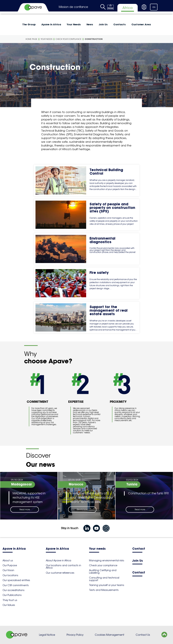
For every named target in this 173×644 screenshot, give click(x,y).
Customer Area (141, 24)
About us (8, 560)
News (90, 24)
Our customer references (60, 573)
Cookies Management (109, 635)
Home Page (31, 39)
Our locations (10, 575)
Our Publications (12, 595)
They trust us (10, 600)
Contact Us (143, 635)
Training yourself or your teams (107, 585)
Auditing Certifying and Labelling (103, 571)
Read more (25, 509)
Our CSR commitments (16, 585)
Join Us (103, 24)
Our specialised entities (16, 580)
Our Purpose (10, 565)
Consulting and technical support (104, 579)
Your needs (97, 549)
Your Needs (74, 24)
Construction (94, 39)
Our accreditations (14, 590)
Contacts (120, 24)
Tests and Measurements (104, 590)
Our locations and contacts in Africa (63, 567)
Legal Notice (47, 635)
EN (154, 7)
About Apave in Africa (58, 560)
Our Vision (8, 570)
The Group (29, 24)
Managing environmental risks (107, 560)
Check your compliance (69, 39)
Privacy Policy (75, 635)
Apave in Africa (51, 24)
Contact (139, 549)
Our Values (9, 605)
